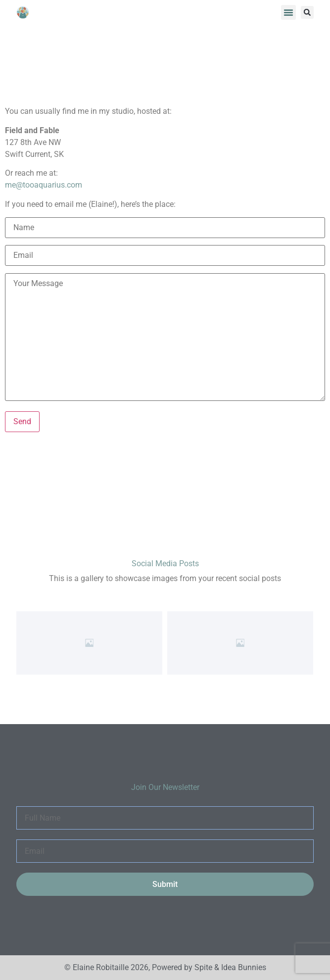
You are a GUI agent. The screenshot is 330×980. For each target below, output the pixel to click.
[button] (288, 12)
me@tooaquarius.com (44, 185)
